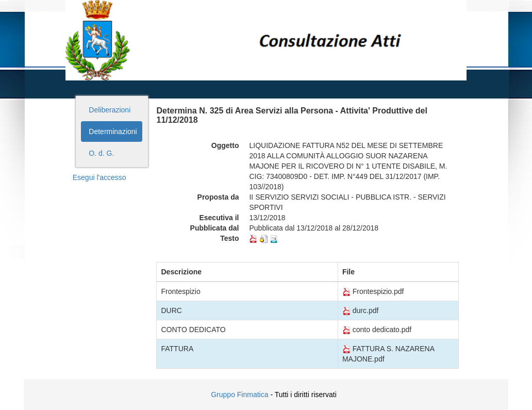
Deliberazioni (110, 110)
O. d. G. (101, 153)
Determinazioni (113, 132)
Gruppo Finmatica (239, 395)
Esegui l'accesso (99, 177)
